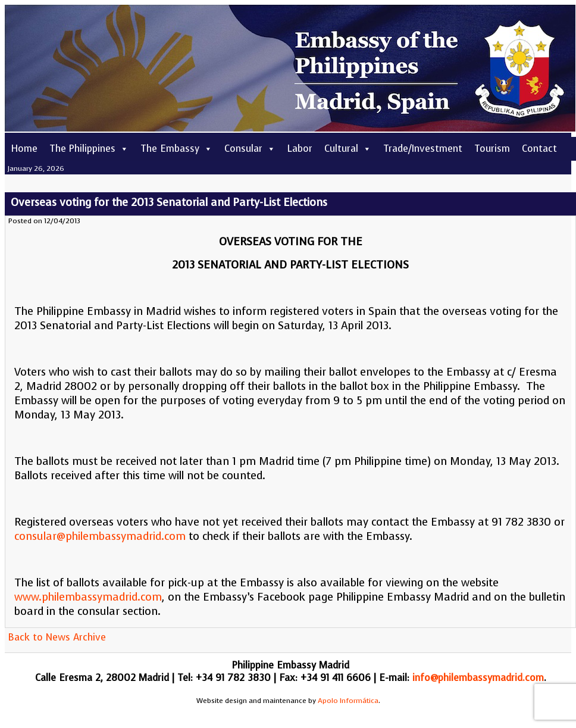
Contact (539, 149)
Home (24, 149)
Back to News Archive (57, 637)
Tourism (492, 149)
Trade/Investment (423, 149)
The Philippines (89, 149)
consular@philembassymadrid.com (100, 536)
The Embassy (176, 149)
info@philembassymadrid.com (478, 678)
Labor (300, 149)
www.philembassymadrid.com (88, 597)
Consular (250, 149)
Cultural (348, 149)
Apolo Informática (348, 701)
